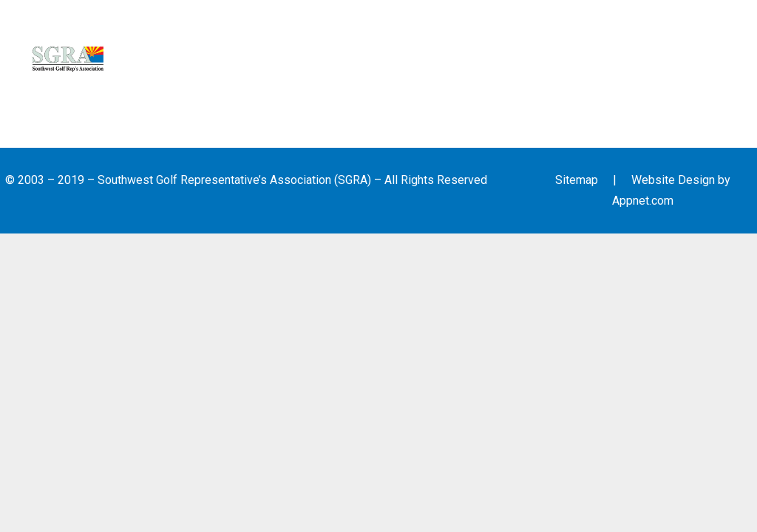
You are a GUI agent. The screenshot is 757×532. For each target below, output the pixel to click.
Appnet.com (643, 201)
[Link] (68, 59)
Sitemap (577, 180)
